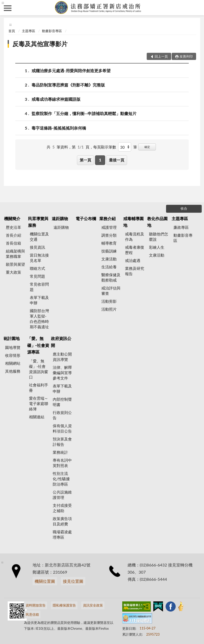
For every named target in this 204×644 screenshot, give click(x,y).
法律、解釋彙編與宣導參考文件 (62, 373)
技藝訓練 (109, 251)
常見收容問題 (39, 287)
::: (3, 3)
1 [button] (100, 160)
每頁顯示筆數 (105, 147)
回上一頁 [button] (161, 56)
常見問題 (37, 276)
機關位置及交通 (39, 237)
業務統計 (60, 452)
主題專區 (29, 31)
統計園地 (11, 338)
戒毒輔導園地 (133, 222)
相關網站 (13, 363)
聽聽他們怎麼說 (159, 237)
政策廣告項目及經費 (62, 521)
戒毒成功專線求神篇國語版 (56, 99)
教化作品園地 (157, 222)
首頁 (12, 31)
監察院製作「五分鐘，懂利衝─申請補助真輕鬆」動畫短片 (84, 113)
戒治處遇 (133, 260)
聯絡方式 (37, 268)
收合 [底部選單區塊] (184, 208)
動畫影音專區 (52, 31)
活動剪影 (109, 301)
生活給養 (109, 267)
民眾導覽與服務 (38, 222)
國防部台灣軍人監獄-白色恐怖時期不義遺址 (39, 319)
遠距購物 (60, 218)
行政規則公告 (62, 415)
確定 (147, 147)
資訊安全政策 (93, 605)
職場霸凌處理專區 (62, 534)
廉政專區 (181, 227)
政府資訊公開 (61, 342)
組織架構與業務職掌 (15, 254)
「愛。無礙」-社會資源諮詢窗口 (39, 369)
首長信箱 (13, 243)
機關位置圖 (45, 581)
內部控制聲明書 (62, 402)
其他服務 (13, 371)
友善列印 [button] (186, 56)
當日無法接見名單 (39, 258)
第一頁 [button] (85, 160)
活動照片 (109, 309)
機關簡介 (12, 218)
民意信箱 (32, 614)
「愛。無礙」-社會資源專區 (38, 345)
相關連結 (37, 417)
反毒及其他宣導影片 (40, 44)
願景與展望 (15, 264)
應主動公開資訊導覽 (62, 357)
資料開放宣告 (36, 605)
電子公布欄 (86, 218)
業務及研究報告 (135, 271)
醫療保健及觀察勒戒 (111, 277)
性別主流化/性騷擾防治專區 (61, 479)
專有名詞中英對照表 (62, 463)
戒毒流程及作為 (135, 237)
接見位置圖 (73, 581)
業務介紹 (107, 218)
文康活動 (109, 259)
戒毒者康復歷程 (135, 250)
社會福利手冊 (39, 388)
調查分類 (109, 235)
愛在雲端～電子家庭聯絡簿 (39, 403)
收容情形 (13, 355)
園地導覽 (13, 347)
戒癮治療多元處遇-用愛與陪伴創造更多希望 (71, 71)
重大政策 (13, 272)
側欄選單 (8, 8)
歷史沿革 (13, 227)
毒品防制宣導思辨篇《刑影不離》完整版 (68, 85)
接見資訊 (37, 247)
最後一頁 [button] (117, 160)
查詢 (196, 8)
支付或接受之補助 (62, 508)
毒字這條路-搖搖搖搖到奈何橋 (59, 128)
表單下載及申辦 (39, 300)
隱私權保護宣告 (64, 605)
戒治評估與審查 (111, 291)
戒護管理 (109, 227)
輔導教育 (109, 243)
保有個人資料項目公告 (62, 428)
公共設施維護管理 (62, 495)
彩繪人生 (157, 247)
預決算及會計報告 (62, 442)
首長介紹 (13, 235)
